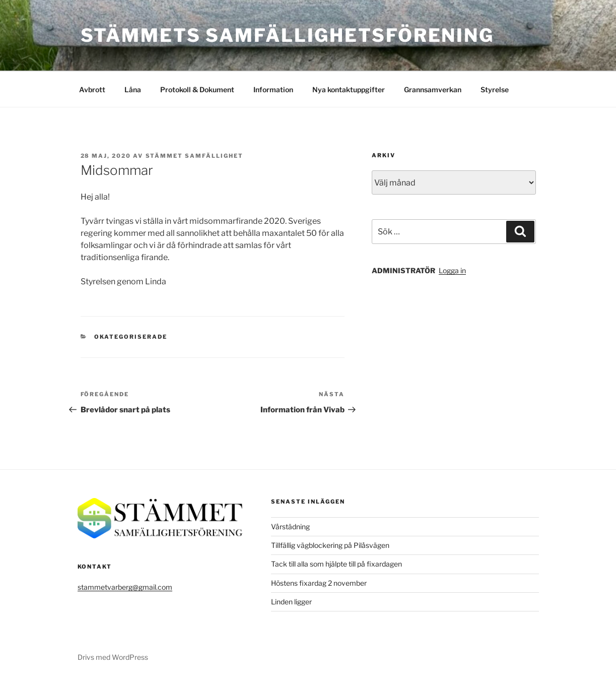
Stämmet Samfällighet (195, 156)
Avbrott (92, 89)
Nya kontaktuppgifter (349, 89)
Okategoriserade (131, 337)
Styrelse (495, 89)
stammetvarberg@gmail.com (125, 587)
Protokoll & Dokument (197, 89)
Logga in (452, 270)
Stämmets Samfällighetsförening (287, 35)
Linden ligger (291, 602)
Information (273, 89)
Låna (133, 89)
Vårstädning (290, 527)
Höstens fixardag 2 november (319, 583)
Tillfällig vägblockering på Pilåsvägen (330, 545)
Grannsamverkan (433, 89)
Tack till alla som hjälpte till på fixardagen (336, 564)
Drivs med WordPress (113, 657)
